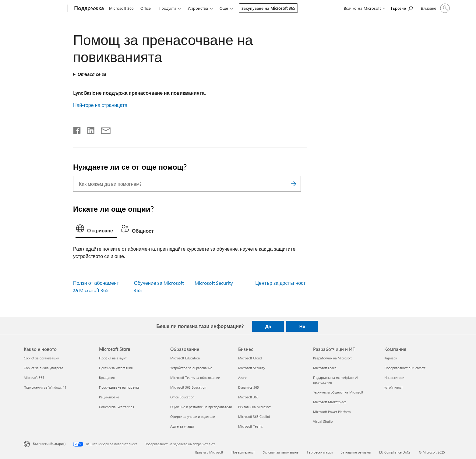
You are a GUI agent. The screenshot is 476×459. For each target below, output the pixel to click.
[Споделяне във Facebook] (77, 129)
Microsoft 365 (121, 8)
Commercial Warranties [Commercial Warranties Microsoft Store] (116, 407)
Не (302, 326)
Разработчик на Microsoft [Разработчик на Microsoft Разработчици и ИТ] (332, 358)
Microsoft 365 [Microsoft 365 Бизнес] (248, 397)
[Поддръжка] (88, 9)
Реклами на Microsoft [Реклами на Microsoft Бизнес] (254, 407)
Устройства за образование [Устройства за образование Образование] (191, 368)
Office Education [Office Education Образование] (182, 397)
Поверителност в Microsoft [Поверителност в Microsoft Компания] (405, 368)
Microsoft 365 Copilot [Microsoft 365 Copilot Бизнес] (254, 417)
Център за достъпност (280, 283)
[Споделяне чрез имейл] (103, 129)
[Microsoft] (45, 9)
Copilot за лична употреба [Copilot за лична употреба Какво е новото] (44, 368)
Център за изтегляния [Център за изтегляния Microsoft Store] (116, 368)
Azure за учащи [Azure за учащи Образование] (182, 426)
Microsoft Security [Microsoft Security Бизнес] (252, 368)
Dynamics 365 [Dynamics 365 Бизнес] (249, 387)
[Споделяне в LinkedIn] (88, 129)
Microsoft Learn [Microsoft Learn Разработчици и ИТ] (325, 368)
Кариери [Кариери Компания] (391, 358)
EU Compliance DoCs (395, 452)
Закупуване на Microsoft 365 (268, 8)
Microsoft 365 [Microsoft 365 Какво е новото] (34, 378)
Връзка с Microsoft (209, 452)
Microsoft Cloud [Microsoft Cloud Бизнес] (250, 358)
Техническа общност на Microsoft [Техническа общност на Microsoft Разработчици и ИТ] (338, 392)
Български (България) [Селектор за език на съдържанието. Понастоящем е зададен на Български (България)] (49, 444)
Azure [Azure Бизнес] (242, 378)
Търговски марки (320, 452)
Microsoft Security (214, 283)
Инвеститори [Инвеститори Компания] (394, 378)
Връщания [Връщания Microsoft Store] (107, 378)
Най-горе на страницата (100, 105)
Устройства (198, 8)
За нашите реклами (356, 452)
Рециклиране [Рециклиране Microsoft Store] (109, 397)
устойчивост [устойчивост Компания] (394, 387)
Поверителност (243, 452)
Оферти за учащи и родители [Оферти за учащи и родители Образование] (193, 417)
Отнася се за (92, 74)
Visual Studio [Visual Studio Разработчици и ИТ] (323, 421)
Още (224, 8)
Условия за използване (281, 452)
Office (146, 8)
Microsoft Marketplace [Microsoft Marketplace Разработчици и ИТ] (330, 402)
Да (268, 326)
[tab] (96, 230)
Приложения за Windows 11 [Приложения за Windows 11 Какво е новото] (45, 387)
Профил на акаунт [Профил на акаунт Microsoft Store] (113, 358)
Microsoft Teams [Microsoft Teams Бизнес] (250, 426)
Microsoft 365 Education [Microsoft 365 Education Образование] (188, 387)
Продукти (167, 8)
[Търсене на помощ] (402, 8)
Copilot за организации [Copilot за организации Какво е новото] (41, 358)
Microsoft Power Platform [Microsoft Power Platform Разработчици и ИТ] (332, 412)
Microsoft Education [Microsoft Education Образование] (185, 358)
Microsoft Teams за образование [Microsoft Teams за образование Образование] (195, 378)
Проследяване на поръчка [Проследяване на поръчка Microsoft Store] (119, 387)
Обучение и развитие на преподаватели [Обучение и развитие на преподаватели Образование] (201, 407)
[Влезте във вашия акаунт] (435, 8)
